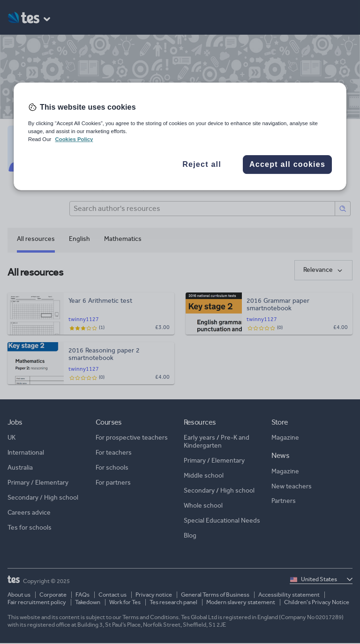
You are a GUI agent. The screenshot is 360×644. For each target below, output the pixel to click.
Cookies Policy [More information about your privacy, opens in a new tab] (74, 139)
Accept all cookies (287, 164)
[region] (180, 136)
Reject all (202, 164)
